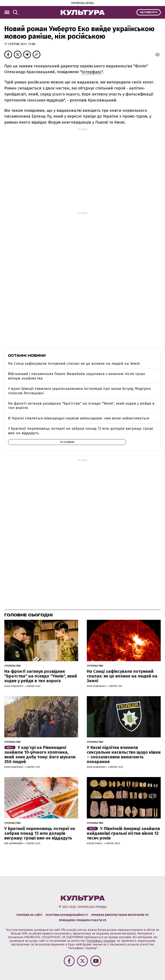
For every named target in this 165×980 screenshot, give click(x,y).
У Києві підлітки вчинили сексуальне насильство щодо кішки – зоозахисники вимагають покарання (124, 755)
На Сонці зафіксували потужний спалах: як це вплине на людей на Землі (74, 364)
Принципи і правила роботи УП (83, 920)
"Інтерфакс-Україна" (101, 941)
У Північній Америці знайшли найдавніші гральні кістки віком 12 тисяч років (123, 833)
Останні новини (27, 355)
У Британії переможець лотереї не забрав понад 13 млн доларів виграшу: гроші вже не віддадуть (80, 431)
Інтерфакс (92, 72)
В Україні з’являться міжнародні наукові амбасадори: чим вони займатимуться (79, 418)
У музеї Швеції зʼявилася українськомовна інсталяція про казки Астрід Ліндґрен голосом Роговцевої (79, 391)
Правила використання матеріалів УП (120, 915)
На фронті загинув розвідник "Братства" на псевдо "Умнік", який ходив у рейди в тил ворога (81, 406)
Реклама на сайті (29, 915)
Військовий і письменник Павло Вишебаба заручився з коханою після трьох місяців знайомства (76, 376)
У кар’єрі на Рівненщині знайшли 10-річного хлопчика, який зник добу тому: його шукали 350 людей (40, 755)
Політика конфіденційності (67, 915)
